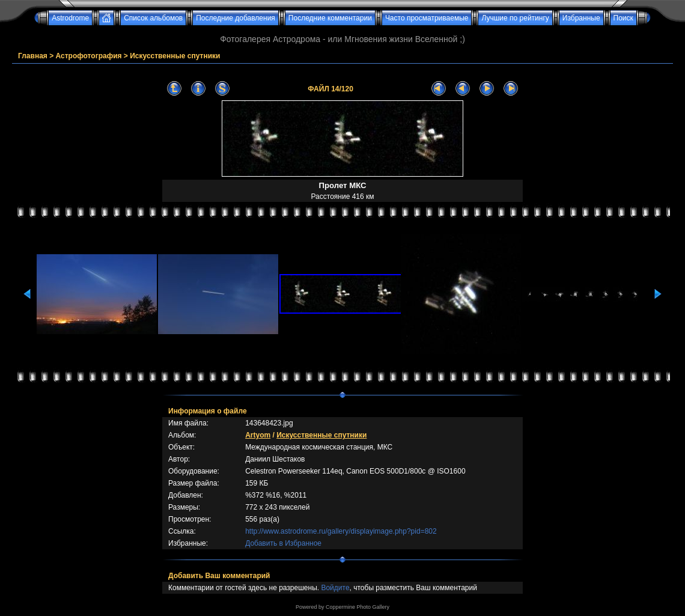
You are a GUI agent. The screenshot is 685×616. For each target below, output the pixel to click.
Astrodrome (70, 18)
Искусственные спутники (175, 56)
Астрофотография (89, 56)
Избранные (581, 18)
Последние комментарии (330, 18)
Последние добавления (236, 18)
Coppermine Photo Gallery (358, 607)
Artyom (258, 435)
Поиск (623, 18)
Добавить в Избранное (283, 543)
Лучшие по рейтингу (515, 18)
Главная (33, 56)
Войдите (335, 588)
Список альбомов (153, 18)
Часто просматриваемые (427, 18)
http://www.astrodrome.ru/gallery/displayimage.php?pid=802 (341, 531)
